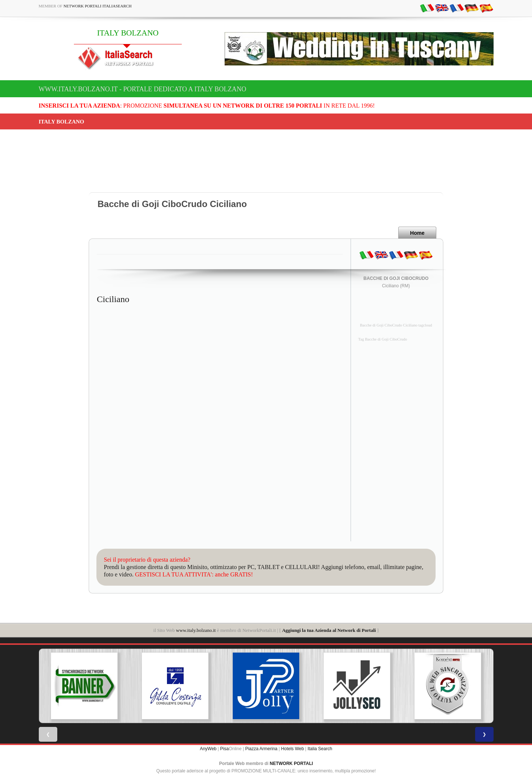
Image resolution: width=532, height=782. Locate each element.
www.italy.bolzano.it (196, 630)
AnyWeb (208, 749)
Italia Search (320, 749)
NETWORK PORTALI (291, 764)
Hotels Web (293, 749)
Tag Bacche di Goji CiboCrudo (383, 339)
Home (417, 233)
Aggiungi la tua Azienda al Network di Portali (329, 630)
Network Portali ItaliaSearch (98, 6)
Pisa (224, 749)
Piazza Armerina (261, 749)
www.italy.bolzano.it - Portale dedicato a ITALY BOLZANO (143, 89)
